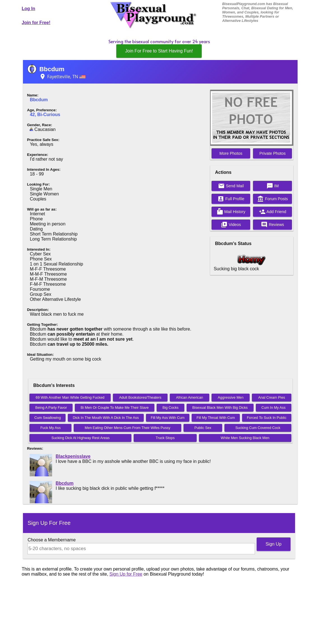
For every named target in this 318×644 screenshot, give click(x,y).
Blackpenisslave (73, 456)
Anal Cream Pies (271, 397)
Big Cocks (171, 408)
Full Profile (231, 199)
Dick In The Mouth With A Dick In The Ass (106, 418)
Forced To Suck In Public (267, 418)
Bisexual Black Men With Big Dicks (220, 408)
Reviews (272, 225)
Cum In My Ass (273, 408)
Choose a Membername (52, 540)
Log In (29, 9)
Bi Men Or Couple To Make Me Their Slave (115, 408)
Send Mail (231, 186)
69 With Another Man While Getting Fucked (70, 397)
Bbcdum (52, 69)
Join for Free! (36, 23)
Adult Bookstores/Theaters (140, 397)
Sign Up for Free (126, 574)
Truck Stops (165, 438)
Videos (231, 225)
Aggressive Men (231, 397)
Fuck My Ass (51, 428)
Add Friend (273, 212)
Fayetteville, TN (62, 77)
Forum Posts (273, 199)
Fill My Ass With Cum (168, 418)
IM (273, 186)
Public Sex (203, 428)
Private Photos (273, 153)
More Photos (231, 153)
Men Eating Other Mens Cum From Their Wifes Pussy (127, 428)
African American (190, 397)
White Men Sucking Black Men (245, 438)
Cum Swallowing (47, 418)
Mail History (231, 212)
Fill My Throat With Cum (216, 418)
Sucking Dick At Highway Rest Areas (80, 438)
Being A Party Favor (51, 408)
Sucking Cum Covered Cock (258, 428)
